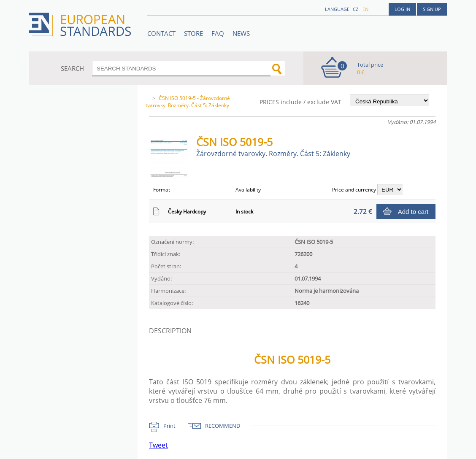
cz (356, 9)
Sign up (432, 9)
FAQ (218, 33)
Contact (161, 33)
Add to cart (413, 212)
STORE (193, 33)
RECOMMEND (223, 426)
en (365, 9)
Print (169, 426)
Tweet (158, 445)
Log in (402, 9)
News (241, 33)
